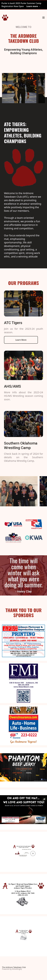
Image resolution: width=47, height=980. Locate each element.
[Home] (5, 18)
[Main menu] (43, 18)
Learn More (21, 340)
